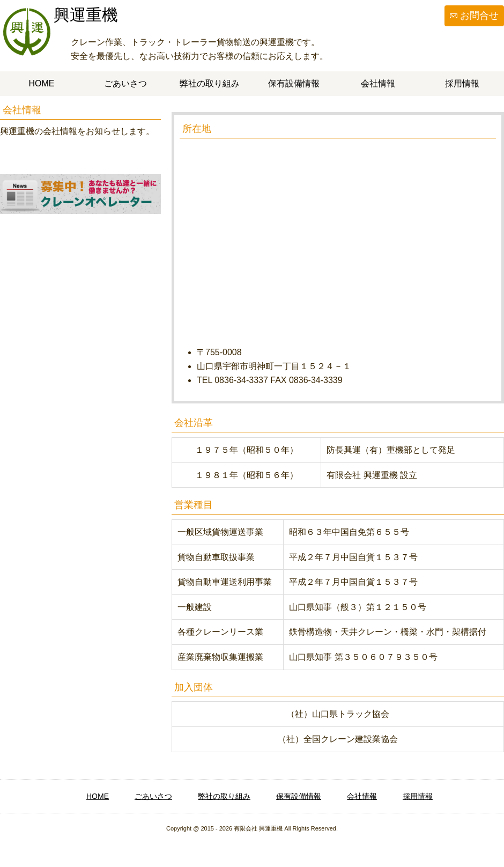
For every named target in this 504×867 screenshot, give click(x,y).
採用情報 (462, 83)
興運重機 (86, 15)
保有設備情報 (294, 83)
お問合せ (479, 16)
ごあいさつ (125, 83)
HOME (42, 83)
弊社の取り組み (210, 83)
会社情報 (378, 83)
